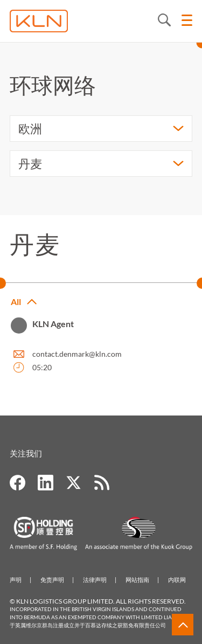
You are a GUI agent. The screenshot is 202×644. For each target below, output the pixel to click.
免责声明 (52, 580)
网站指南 (137, 580)
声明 (16, 580)
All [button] (16, 302)
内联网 (177, 580)
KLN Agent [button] (53, 324)
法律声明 (95, 580)
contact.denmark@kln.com (77, 354)
